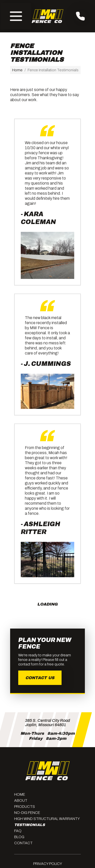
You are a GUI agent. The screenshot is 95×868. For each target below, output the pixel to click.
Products (25, 807)
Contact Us (40, 678)
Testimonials (30, 825)
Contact (23, 843)
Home (17, 70)
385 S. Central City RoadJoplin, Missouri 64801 (48, 723)
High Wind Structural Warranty (47, 819)
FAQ (18, 831)
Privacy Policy (48, 864)
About (21, 800)
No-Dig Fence (27, 813)
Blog (19, 837)
